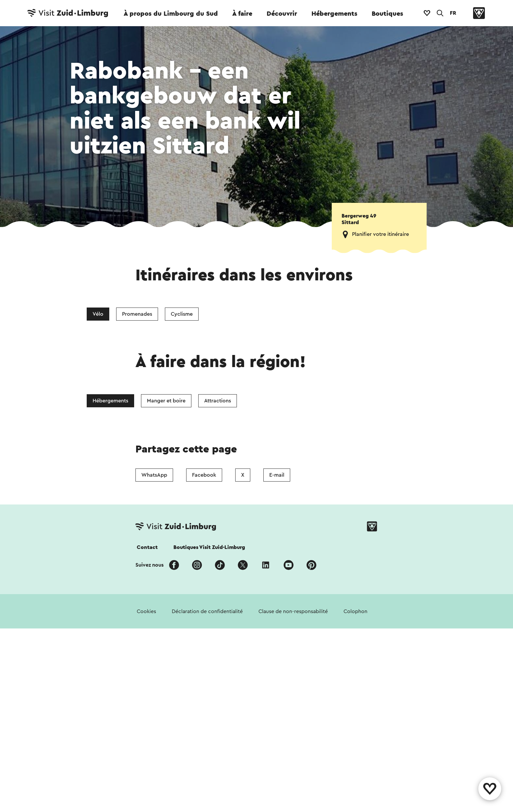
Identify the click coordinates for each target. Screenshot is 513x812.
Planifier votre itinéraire (380, 234)
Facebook (204, 475)
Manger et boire (166, 401)
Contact (147, 547)
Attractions (218, 401)
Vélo (98, 314)
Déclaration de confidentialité (207, 611)
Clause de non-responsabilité (293, 611)
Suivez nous (150, 565)
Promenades (137, 314)
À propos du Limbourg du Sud (171, 14)
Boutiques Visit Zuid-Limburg (209, 547)
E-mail (277, 475)
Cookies (146, 611)
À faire (242, 14)
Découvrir (282, 14)
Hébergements (334, 14)
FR (453, 13)
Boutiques (387, 14)
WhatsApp (154, 475)
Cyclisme (182, 314)
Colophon (355, 611)
